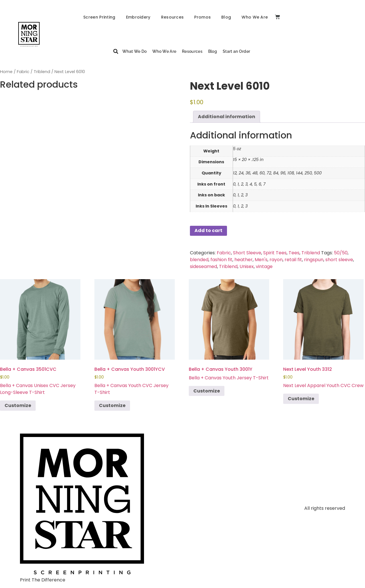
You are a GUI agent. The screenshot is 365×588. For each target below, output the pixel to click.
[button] (116, 52)
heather (244, 260)
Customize (18, 405)
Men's (261, 260)
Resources (173, 17)
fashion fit (221, 260)
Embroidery (138, 17)
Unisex (247, 266)
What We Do (134, 51)
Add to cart (208, 230)
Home (6, 72)
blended (199, 260)
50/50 (341, 253)
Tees (294, 253)
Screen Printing (99, 17)
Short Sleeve (247, 253)
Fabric (23, 72)
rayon (276, 260)
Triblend (42, 72)
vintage (264, 266)
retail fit (293, 260)
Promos (202, 17)
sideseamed (203, 266)
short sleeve (339, 260)
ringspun (314, 260)
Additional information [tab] (227, 117)
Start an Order (236, 51)
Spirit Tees (275, 253)
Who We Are (255, 17)
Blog (226, 17)
